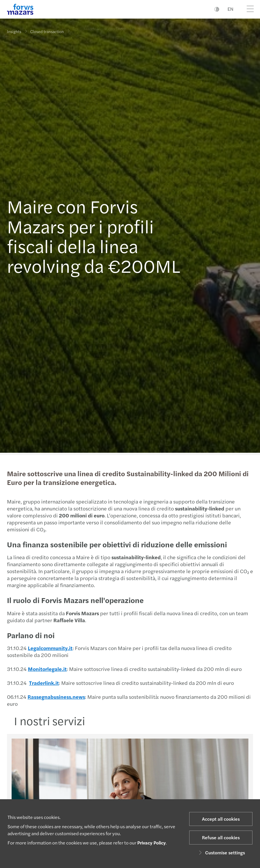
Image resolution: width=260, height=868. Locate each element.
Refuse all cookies (221, 837)
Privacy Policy (151, 843)
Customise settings (221, 852)
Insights (14, 31)
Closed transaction (47, 30)
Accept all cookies (221, 819)
